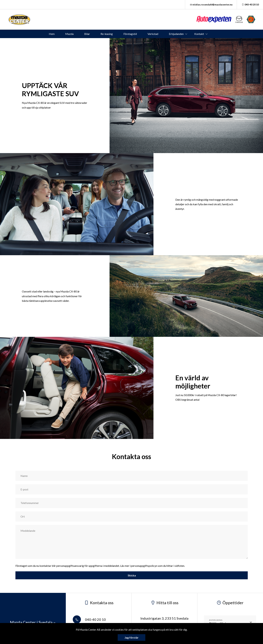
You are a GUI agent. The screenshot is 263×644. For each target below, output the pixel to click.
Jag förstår (131, 637)
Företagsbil (130, 34)
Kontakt (199, 34)
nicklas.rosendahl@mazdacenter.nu (211, 4)
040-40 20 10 (250, 4)
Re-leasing (107, 34)
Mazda (69, 34)
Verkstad (153, 34)
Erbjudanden (176, 34)
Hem (52, 34)
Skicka (131, 575)
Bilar (87, 34)
